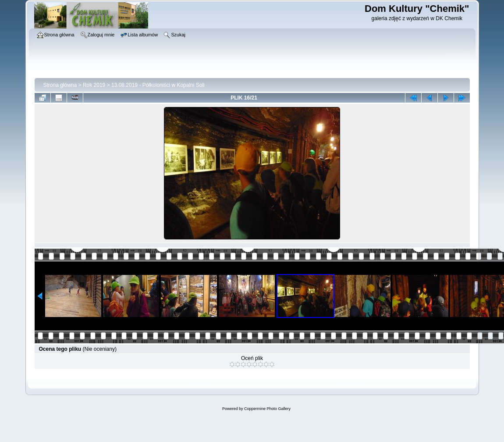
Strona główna (60, 85)
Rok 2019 (94, 85)
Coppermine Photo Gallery (267, 409)
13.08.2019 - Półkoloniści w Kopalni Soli (158, 85)
